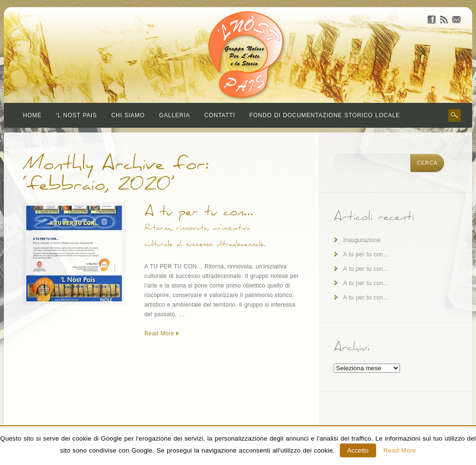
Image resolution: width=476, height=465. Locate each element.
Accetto (358, 450)
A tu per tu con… (366, 255)
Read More (159, 333)
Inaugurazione (362, 240)
